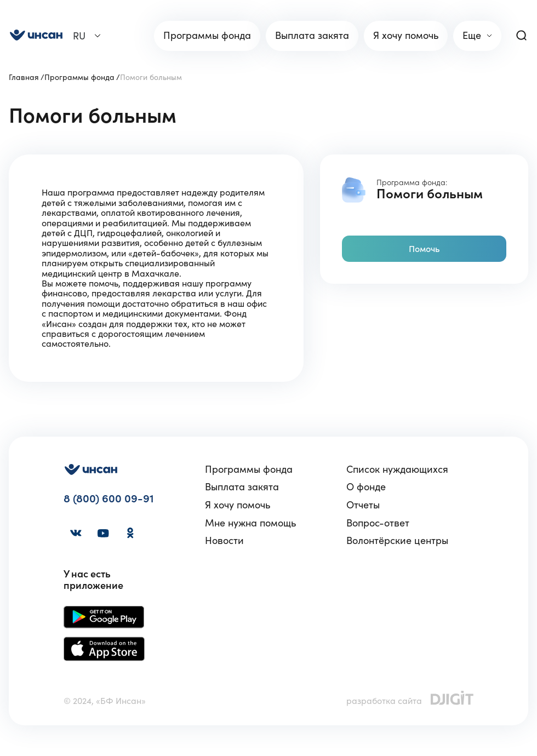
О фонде (366, 487)
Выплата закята (242, 487)
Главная (24, 77)
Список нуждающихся (397, 470)
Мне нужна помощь (250, 523)
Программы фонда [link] (207, 35)
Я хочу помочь (238, 505)
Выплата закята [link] (312, 35)
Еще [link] (472, 35)
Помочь (424, 249)
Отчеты (363, 505)
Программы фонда (79, 77)
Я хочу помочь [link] (406, 35)
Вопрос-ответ (378, 523)
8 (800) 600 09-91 (109, 499)
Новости (224, 541)
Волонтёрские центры (397, 541)
